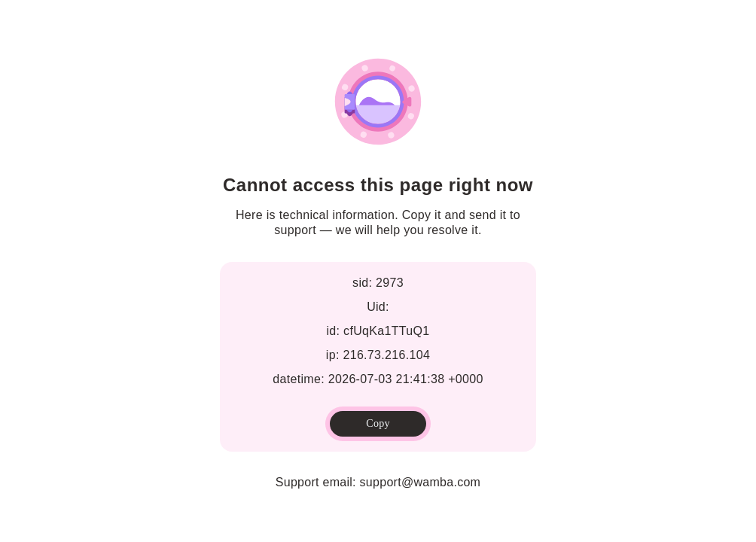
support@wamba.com (421, 482)
